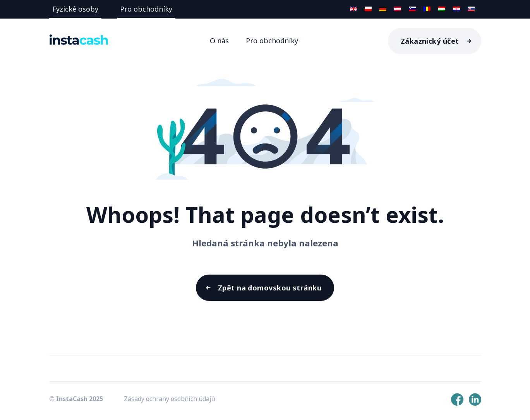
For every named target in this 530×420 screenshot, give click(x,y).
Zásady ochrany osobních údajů (170, 399)
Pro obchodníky (146, 9)
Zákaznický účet (430, 41)
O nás (219, 41)
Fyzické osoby (75, 9)
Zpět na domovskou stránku (270, 288)
